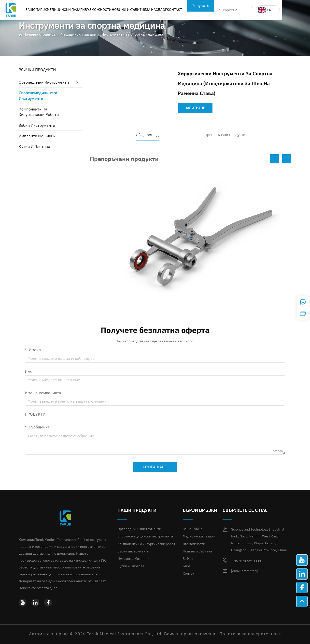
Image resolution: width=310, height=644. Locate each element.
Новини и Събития (143, 10)
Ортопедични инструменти (44, 82)
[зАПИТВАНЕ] (303, 314)
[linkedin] (35, 603)
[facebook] (48, 603)
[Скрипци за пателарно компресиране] (191, 238)
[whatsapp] (303, 302)
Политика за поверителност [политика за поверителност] (250, 634)
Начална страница (39, 34)
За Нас (167, 10)
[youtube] (23, 603)
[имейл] (244, 571)
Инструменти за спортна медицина (132, 34)
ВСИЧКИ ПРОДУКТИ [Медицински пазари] (37, 70)
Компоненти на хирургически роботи (39, 112)
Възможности (113, 10)
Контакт (190, 10)
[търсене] (234, 10)
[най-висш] (302, 601)
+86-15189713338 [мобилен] (242, 561)
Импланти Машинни (37, 136)
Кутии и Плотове (34, 146)
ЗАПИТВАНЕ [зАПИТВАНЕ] (195, 108)
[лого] (25, 9)
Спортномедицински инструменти (38, 95)
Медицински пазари (80, 10)
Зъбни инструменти (37, 125)
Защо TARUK (50, 10)
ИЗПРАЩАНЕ (155, 467)
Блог (177, 10)
